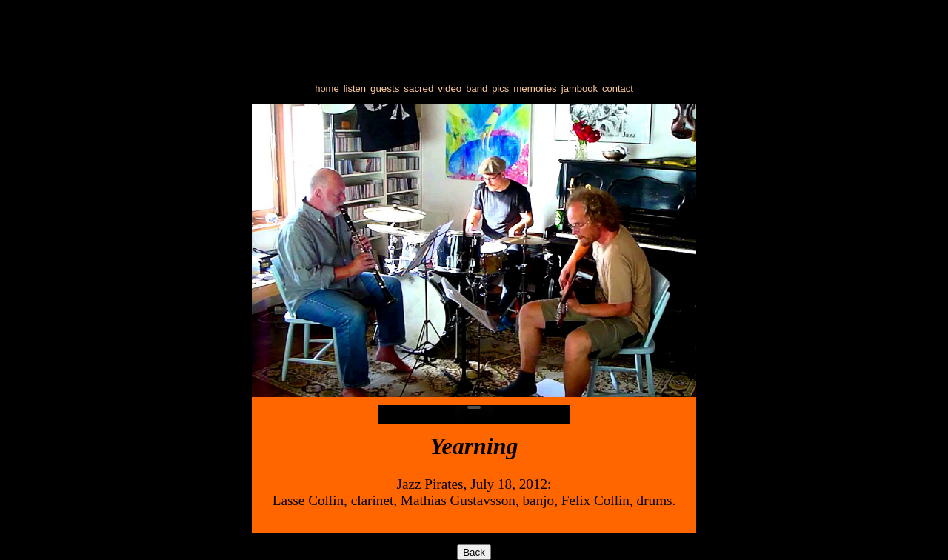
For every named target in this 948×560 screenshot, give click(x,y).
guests (385, 89)
